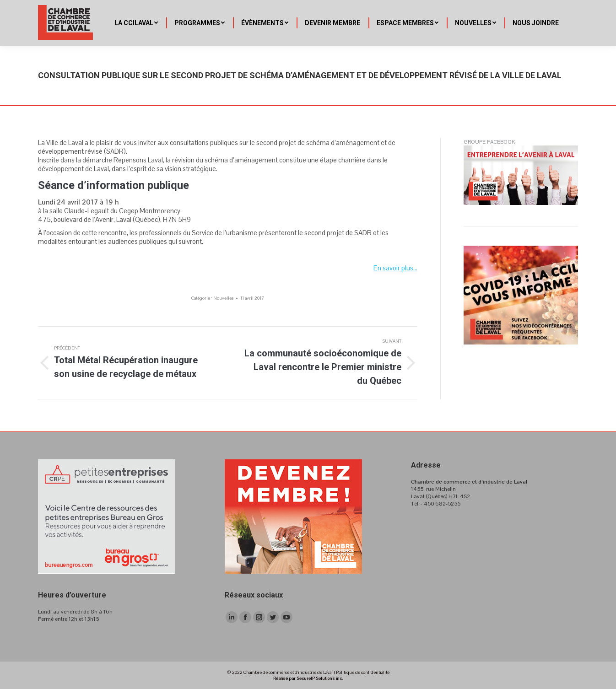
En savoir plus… (395, 268)
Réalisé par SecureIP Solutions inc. (308, 678)
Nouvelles (223, 298)
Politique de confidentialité (363, 672)
